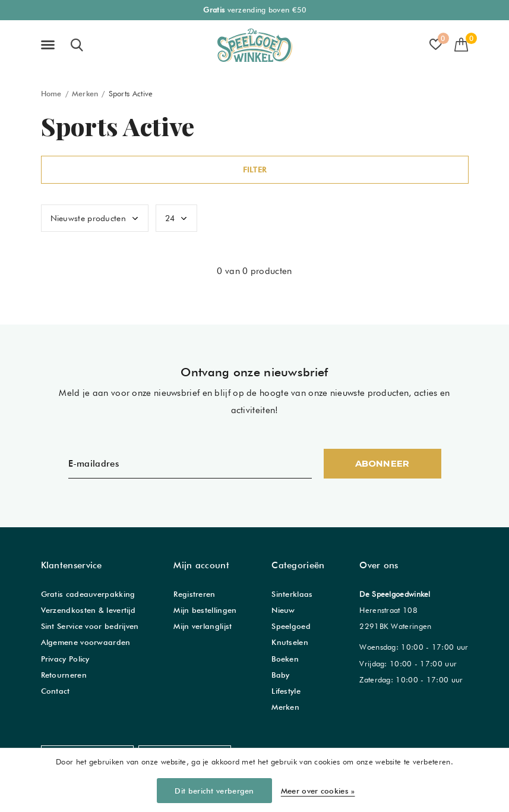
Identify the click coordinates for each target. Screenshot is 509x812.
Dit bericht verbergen (214, 791)
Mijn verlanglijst (203, 626)
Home (51, 94)
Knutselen (290, 642)
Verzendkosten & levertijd (88, 610)
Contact (56, 691)
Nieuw (283, 610)
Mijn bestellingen (205, 610)
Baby (280, 675)
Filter (254, 169)
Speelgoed (291, 626)
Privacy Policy (65, 659)
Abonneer (382, 463)
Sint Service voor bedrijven (90, 626)
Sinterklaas (292, 594)
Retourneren (64, 675)
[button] (50, 45)
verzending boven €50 (255, 10)
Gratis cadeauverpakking (88, 594)
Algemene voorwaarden (86, 642)
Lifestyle (286, 691)
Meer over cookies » (318, 791)
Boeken (285, 659)
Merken (85, 94)
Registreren (194, 594)
